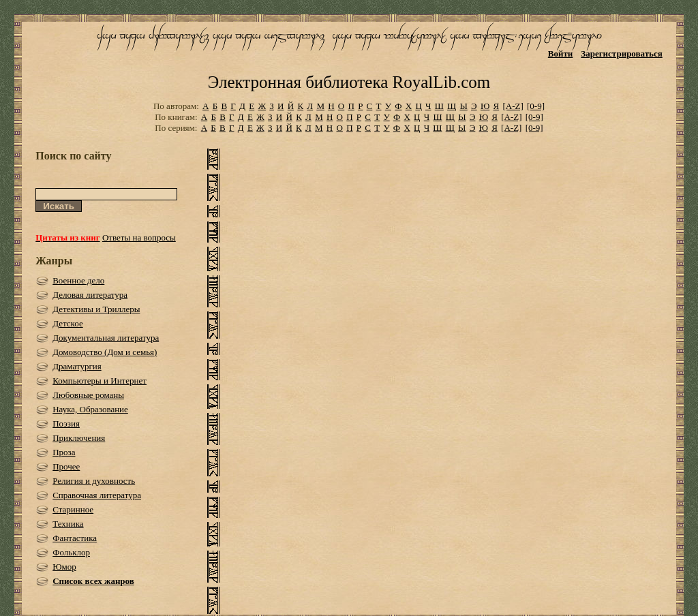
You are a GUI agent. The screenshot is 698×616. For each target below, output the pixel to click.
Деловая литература (90, 295)
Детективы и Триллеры (96, 309)
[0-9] (536, 106)
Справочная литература (97, 495)
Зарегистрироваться (621, 53)
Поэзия (66, 423)
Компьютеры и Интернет (100, 381)
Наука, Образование (90, 409)
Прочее (66, 466)
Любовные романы (88, 395)
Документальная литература (106, 338)
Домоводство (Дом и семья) (105, 352)
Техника (68, 524)
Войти (561, 53)
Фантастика (75, 538)
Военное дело (78, 280)
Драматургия (77, 366)
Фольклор (71, 552)
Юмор (64, 567)
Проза (64, 452)
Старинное (73, 509)
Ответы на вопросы (139, 237)
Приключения (79, 438)
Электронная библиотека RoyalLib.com (349, 82)
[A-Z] (513, 106)
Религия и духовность (94, 481)
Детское (68, 323)
